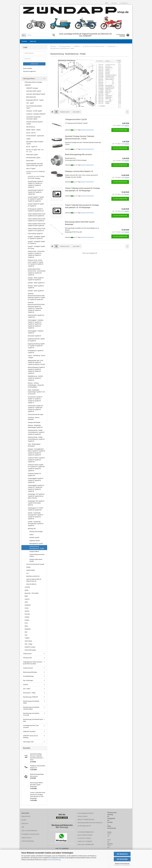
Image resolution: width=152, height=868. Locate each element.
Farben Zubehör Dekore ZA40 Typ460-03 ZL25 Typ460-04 (37, 220)
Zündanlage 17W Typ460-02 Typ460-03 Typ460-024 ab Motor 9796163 (36, 496)
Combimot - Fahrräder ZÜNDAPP (36, 114)
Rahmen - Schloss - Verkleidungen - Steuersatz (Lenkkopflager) (36, 385)
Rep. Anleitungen (28, 680)
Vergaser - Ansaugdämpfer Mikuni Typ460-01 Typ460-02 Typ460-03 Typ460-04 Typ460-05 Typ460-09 (36, 452)
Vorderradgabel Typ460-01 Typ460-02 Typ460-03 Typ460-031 (36, 480)
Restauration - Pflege (29, 693)
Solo (26, 635)
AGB (23, 827)
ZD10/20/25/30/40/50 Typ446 (35, 564)
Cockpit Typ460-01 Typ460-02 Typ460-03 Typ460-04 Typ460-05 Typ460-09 (36, 199)
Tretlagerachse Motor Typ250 (76, 119)
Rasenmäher (30, 161)
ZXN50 (28, 567)
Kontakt (24, 820)
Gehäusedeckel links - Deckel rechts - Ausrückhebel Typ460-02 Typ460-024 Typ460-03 (37, 272)
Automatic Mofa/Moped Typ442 (36, 94)
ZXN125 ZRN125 (31, 584)
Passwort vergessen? (29, 71)
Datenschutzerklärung (54, 860)
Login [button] (114, 3)
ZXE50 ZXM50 (30, 570)
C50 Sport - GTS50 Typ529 (34, 111)
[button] (107, 3)
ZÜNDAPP (28, 85)
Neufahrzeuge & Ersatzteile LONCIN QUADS (31, 708)
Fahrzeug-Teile (27, 658)
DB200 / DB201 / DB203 (33, 130)
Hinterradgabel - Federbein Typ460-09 (36, 332)
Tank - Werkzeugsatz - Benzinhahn (34, 445)
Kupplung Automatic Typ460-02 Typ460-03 (36, 340)
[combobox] (65, 112)
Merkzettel (124, 3)
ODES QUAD (28, 641)
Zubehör (26, 685)
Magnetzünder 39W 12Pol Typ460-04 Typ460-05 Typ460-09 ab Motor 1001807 (36, 362)
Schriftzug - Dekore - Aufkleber (34, 419)
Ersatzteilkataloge (28, 676)
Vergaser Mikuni (34, 551)
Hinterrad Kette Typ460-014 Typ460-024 (36, 316)
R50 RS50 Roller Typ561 (33, 158)
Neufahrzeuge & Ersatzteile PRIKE (31, 702)
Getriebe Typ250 (34, 538)
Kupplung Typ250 (35, 541)
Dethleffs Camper (30, 647)
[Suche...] (24, 35)
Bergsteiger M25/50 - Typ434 (35, 100)
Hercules (27, 614)
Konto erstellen (28, 68)
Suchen (24, 41)
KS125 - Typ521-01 (32, 147)
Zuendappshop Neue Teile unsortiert (31, 726)
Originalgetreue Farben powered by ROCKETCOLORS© (33, 663)
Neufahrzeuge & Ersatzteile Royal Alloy (33, 720)
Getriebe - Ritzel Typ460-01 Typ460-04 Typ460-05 (36, 279)
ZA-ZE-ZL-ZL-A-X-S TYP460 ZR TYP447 (35, 173)
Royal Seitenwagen (30, 650)
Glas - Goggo (28, 644)
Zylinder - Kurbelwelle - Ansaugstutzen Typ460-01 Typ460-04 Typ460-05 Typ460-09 (36, 516)
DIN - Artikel (27, 689)
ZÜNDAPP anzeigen (32, 88)
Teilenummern (27, 654)
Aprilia (27, 590)
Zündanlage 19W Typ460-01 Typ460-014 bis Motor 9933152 (36, 503)
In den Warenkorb (120, 130)
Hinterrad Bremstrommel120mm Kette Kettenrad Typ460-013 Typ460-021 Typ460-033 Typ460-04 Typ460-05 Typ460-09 (36, 307)
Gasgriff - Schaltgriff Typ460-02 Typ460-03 (37, 242)
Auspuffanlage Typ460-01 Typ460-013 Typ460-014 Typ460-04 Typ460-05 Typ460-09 (36, 184)
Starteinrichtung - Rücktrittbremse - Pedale (37, 547)
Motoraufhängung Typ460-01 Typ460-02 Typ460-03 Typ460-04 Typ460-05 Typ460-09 (36, 370)
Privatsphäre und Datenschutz (30, 834)
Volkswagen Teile (28, 742)
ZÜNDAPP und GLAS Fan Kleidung (30, 737)
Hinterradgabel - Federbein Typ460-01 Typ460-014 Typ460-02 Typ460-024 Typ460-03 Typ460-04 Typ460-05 (36, 324)
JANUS (28, 139)
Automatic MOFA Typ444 (34, 91)
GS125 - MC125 (31, 133)
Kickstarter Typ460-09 (34, 336)
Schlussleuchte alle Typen (36, 414)
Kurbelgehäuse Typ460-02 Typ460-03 (36, 352)
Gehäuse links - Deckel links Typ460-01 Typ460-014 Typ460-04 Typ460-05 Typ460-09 (36, 254)
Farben (31, 535)
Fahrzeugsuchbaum (29, 79)
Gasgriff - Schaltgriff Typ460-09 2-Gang (37, 247)
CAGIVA (27, 599)
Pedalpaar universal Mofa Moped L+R (79, 171)
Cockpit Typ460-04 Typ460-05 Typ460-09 (36, 205)
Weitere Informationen (122, 864)
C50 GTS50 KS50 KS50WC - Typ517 (34, 107)
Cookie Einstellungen (28, 841)
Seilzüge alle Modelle (34, 422)
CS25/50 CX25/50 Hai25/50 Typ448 (34, 123)
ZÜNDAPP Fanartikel (29, 732)
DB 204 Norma (31, 127)
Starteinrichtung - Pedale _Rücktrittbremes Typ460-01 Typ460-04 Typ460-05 (36, 432)
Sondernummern (28, 668)
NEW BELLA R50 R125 (33, 576)
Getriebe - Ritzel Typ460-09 (36, 291)
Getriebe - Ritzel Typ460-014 (36, 283)
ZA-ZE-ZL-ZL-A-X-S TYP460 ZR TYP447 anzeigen (36, 177)
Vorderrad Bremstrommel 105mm (37, 555)
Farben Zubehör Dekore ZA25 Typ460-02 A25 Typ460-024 (37, 215)
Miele (26, 626)
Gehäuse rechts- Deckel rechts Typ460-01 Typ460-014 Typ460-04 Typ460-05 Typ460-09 (36, 263)
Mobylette (28, 629)
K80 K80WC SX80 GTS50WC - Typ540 (35, 143)
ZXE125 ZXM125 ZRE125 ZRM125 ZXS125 (34, 580)
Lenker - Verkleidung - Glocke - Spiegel (37, 357)
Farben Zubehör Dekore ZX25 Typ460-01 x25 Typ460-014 (37, 230)
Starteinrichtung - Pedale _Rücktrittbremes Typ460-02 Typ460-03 (36, 439)
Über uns (33, 41)
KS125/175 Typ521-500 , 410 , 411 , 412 (35, 151)
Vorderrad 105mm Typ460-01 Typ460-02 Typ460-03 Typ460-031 (36, 460)
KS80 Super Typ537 (32, 155)
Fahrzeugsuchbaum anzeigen (33, 82)
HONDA (27, 617)
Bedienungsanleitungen (30, 672)
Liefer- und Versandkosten (29, 831)
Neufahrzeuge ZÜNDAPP (30, 697)
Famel (27, 608)
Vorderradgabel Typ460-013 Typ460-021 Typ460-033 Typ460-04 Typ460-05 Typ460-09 (36, 488)
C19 (27, 573)
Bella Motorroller (31, 97)
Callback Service (26, 838)
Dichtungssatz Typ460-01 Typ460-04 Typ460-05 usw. (36, 210)
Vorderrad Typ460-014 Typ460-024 (34, 475)
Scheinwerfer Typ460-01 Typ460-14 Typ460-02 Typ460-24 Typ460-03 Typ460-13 (35, 400)
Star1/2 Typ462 (31, 169)
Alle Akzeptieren (122, 854)
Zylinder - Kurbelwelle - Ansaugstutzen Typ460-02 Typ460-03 (36, 524)
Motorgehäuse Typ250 (36, 543)
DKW (26, 602)
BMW (26, 596)
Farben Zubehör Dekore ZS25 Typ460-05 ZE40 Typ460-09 (37, 225)
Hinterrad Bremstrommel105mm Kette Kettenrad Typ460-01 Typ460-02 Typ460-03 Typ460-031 (37, 297)
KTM (26, 623)
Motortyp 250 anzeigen (36, 532)
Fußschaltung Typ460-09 (35, 234)
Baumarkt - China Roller (32, 593)
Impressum (25, 823)
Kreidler (27, 620)
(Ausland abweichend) (87, 130)
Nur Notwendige (122, 859)
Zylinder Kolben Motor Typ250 (36, 560)
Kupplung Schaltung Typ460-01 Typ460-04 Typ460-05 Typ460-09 (36, 346)
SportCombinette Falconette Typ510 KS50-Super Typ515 (35, 165)
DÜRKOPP (28, 605)
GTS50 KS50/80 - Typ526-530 (35, 136)
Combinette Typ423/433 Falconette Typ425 (33, 118)
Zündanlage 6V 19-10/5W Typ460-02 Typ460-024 (35, 509)
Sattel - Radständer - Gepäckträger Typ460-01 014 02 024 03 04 (36, 392)
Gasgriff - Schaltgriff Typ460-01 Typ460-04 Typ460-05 (37, 238)
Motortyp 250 (32, 529)
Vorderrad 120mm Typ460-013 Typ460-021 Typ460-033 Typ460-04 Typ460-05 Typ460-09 (36, 468)
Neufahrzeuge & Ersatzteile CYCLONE (31, 714)
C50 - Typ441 (30, 103)
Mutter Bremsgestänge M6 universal (78, 154)
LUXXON (27, 587)
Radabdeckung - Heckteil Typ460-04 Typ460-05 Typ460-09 (35, 378)
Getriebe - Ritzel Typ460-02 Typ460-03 (36, 287)
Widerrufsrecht (26, 816)
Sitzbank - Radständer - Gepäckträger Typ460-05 (35, 426)
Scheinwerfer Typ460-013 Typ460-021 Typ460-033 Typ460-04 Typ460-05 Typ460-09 (35, 409)
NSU (26, 632)
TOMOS (27, 638)
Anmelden (34, 64)
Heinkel (27, 611)
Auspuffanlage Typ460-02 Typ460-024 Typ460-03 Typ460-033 (36, 192)
